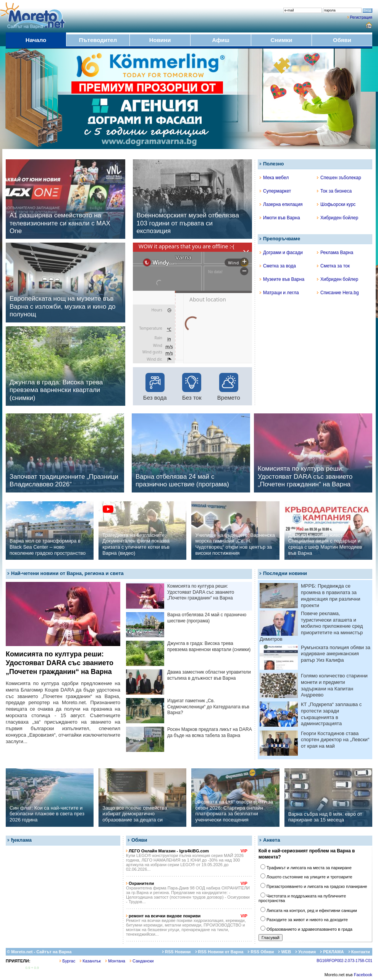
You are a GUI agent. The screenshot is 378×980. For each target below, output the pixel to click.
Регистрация (361, 17)
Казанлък (90, 961)
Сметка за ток (333, 266)
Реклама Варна (335, 253)
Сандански (142, 961)
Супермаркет (275, 191)
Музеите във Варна (282, 279)
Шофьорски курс (336, 204)
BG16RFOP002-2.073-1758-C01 (344, 961)
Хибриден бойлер (338, 218)
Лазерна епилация (281, 204)
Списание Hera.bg (338, 293)
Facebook (363, 975)
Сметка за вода (278, 266)
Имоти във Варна (280, 218)
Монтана (115, 961)
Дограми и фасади (281, 253)
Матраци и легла (279, 293)
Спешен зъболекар (339, 178)
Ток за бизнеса (334, 191)
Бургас (67, 961)
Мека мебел (274, 178)
